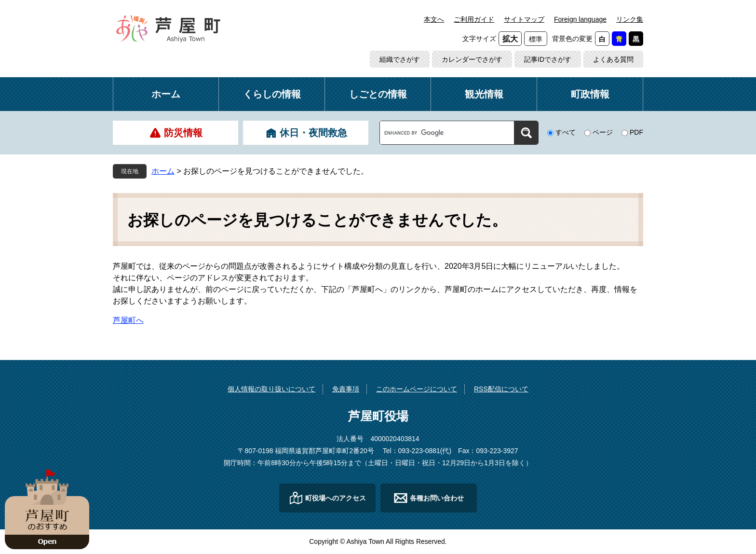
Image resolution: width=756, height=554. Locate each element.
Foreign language (580, 19)
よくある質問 (613, 59)
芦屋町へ (128, 320)
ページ (603, 132)
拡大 (510, 39)
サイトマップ (524, 19)
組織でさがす (400, 59)
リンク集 (630, 19)
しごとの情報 (378, 94)
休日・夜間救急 (313, 133)
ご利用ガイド (474, 19)
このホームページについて (417, 389)
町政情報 (590, 94)
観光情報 (484, 94)
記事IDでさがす (548, 59)
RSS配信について (501, 389)
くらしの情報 (272, 94)
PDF (636, 132)
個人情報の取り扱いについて (271, 389)
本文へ (434, 19)
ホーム (166, 94)
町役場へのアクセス (336, 498)
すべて (566, 132)
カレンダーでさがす (472, 59)
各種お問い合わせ (437, 498)
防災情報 (183, 133)
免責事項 (346, 389)
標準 (536, 39)
